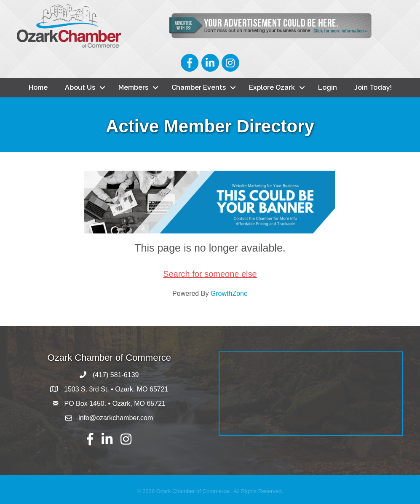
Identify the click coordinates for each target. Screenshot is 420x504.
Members (133, 87)
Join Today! (373, 87)
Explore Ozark (272, 87)
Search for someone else (210, 274)
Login (328, 87)
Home (38, 87)
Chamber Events (199, 87)
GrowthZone (229, 294)
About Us (80, 87)
